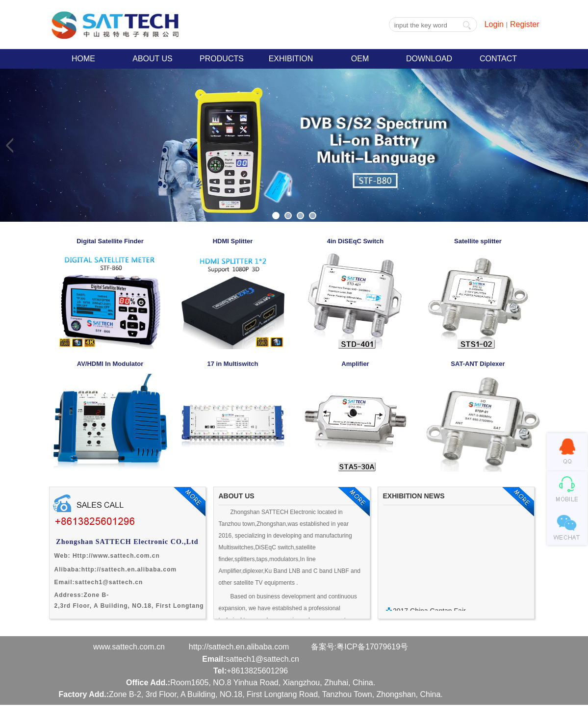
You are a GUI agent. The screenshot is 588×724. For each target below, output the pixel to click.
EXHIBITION (291, 59)
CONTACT (498, 59)
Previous (10, 145)
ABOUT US (153, 59)
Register (525, 24)
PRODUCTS (222, 59)
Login (494, 24)
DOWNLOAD (429, 59)
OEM (360, 59)
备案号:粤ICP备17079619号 (359, 647)
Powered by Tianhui (85, 718)
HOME (83, 59)
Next (578, 145)
